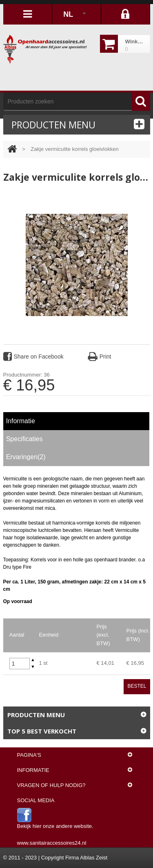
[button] (33, 660)
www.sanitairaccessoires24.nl (52, 843)
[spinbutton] (20, 664)
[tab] (76, 421)
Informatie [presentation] (21, 421)
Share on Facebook (33, 357)
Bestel (137, 686)
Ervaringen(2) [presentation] (26, 457)
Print (100, 357)
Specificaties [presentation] (24, 439)
